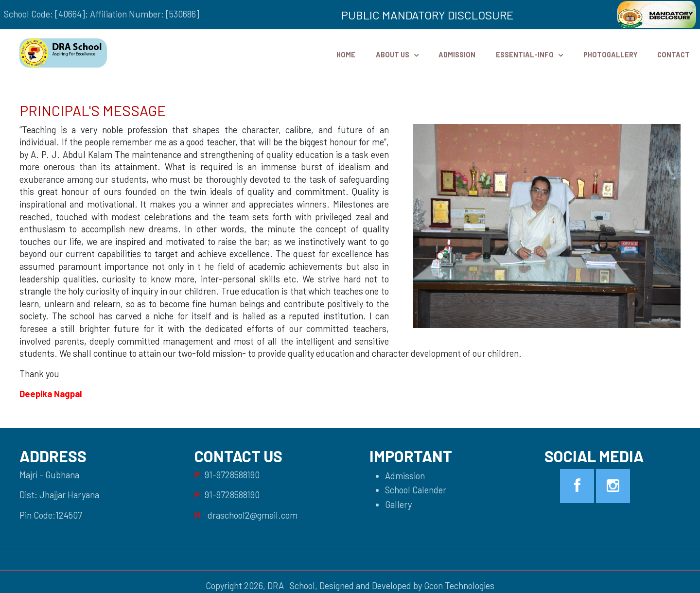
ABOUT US (393, 55)
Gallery (398, 505)
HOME (346, 55)
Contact (674, 55)
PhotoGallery (610, 55)
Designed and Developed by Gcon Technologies (407, 586)
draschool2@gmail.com (253, 515)
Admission (457, 55)
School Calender (416, 490)
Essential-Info (525, 55)
